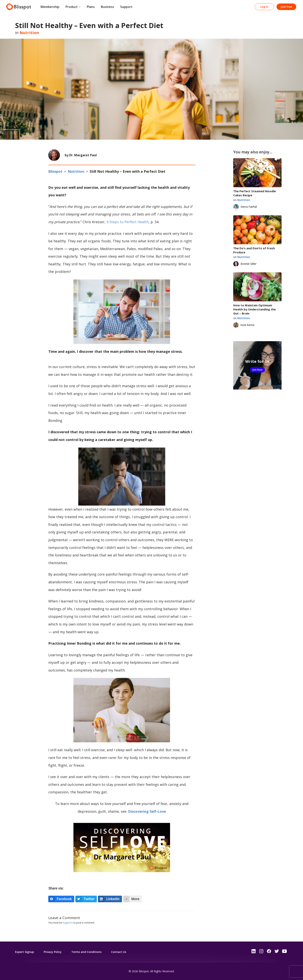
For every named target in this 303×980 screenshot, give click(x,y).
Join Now (257, 370)
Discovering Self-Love (147, 811)
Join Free (286, 7)
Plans (91, 7)
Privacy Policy (53, 952)
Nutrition (29, 33)
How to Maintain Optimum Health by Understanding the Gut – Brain (254, 309)
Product (72, 7)
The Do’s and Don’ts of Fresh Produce (254, 250)
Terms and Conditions (86, 952)
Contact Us (119, 952)
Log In (264, 7)
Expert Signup (25, 952)
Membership (50, 7)
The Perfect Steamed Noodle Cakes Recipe (254, 193)
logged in (68, 923)
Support (126, 7)
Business (107, 7)
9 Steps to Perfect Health (128, 222)
